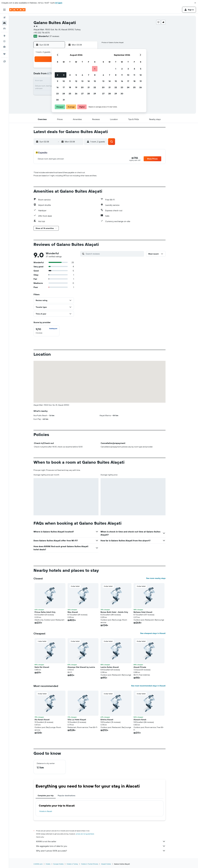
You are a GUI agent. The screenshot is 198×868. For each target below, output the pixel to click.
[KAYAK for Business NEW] (4, 47)
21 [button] (89, 87)
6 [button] (82, 75)
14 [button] (89, 81)
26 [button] (76, 94)
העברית (59, 3)
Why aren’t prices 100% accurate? (105, 851)
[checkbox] (50, 331)
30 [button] (57, 100)
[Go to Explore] (4, 36)
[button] (195, 3)
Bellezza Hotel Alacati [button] (147, 612)
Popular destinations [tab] (71, 796)
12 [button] (76, 81)
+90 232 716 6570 (46, 33)
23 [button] (57, 94)
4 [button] (70, 75)
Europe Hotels (63, 864)
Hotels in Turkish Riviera (94, 864)
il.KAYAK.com (42, 864)
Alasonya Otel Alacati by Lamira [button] (85, 667)
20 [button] (82, 87)
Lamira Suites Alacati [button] (114, 667)
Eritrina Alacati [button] (111, 720)
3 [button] (64, 75)
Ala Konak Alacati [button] (46, 720)
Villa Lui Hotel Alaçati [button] (81, 720)
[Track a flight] (4, 41)
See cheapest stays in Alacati (157, 633)
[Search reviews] (118, 254)
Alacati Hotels (110, 864)
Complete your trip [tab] (50, 796)
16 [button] (58, 87)
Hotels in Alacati (50, 811)
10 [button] (64, 81)
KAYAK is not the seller (105, 841)
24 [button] (64, 94)
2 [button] (58, 75)
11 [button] (70, 81)
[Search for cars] (4, 28)
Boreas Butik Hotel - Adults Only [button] (118, 612)
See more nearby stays (160, 578)
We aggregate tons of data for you (105, 846)
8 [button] (95, 75)
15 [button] (95, 81)
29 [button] (95, 94)
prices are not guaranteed (89, 834)
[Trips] (4, 54)
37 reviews (58, 36)
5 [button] (76, 75)
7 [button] (89, 75)
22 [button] (95, 87)
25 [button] (70, 94)
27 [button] (82, 94)
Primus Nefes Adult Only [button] (49, 612)
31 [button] (64, 100)
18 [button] (70, 87)
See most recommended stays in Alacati (152, 686)
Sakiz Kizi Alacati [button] (46, 667)
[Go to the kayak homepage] (17, 10)
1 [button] (95, 69)
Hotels (52, 864)
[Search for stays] (4, 23)
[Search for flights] (4, 18)
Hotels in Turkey (76, 864)
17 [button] (64, 87)
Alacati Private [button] (144, 667)
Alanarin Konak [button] (144, 720)
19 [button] (76, 87)
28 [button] (89, 94)
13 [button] (82, 81)
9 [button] (58, 81)
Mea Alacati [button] (77, 612)
